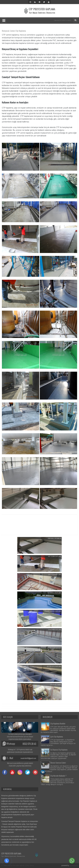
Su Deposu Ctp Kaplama (59, 750)
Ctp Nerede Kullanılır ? (58, 776)
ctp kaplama (74, 865)
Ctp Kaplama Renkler (58, 723)
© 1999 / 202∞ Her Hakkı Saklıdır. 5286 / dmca (18, 865)
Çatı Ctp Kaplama (57, 737)
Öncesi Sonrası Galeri (58, 763)
